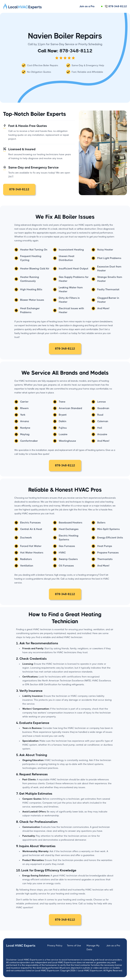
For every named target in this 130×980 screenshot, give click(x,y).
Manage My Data (93, 947)
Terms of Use (74, 946)
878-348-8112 (76, 51)
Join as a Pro (113, 946)
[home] (23, 6)
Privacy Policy (55, 946)
